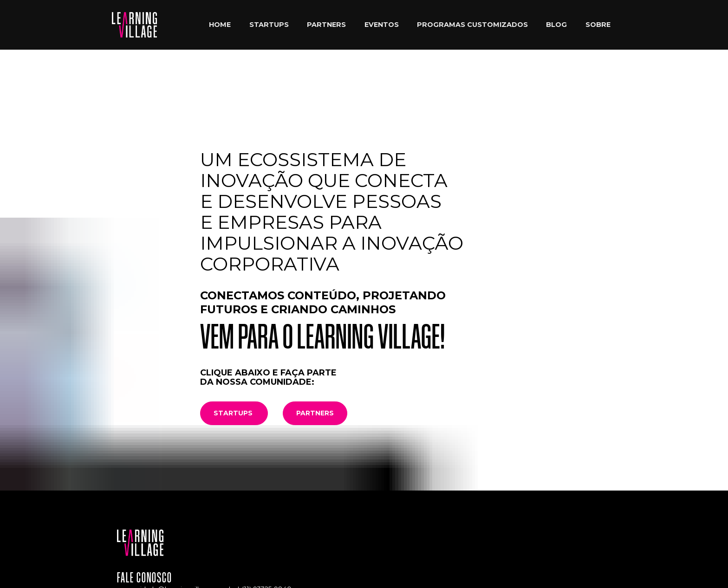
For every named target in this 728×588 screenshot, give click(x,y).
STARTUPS (269, 25)
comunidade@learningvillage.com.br (176, 504)
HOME (220, 25)
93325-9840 (272, 504)
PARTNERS (326, 25)
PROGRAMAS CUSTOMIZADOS (472, 25)
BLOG (556, 25)
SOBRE (598, 25)
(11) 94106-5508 (240, 513)
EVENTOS (382, 25)
